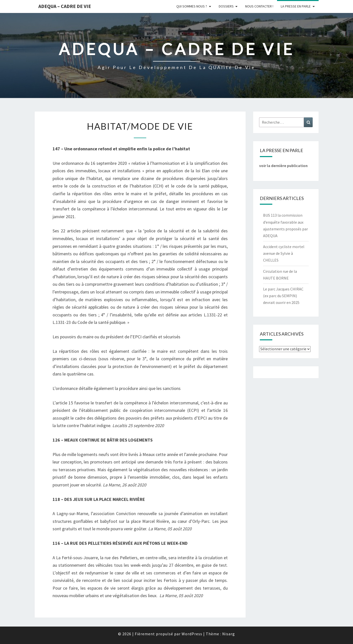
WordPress (192, 634)
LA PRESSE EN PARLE (296, 6)
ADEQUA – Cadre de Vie (65, 6)
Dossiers (226, 6)
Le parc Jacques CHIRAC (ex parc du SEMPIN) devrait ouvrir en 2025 (283, 296)
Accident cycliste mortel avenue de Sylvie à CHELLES (284, 253)
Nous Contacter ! (259, 6)
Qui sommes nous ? (192, 6)
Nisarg (229, 634)
